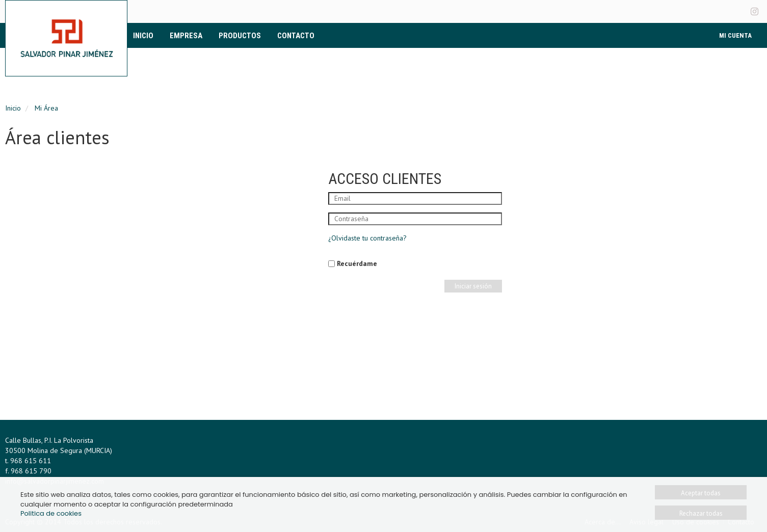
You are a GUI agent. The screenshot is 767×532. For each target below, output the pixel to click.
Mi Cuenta (735, 35)
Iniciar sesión (473, 286)
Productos (240, 36)
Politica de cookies (51, 513)
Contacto (296, 36)
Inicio (143, 36)
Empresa (186, 36)
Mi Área (46, 108)
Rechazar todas (701, 513)
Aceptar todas (701, 493)
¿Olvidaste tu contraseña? (367, 238)
